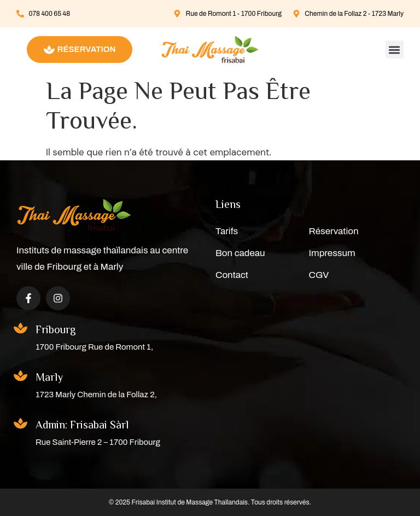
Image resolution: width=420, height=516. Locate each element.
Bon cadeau (240, 253)
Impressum (332, 253)
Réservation (334, 231)
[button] (395, 50)
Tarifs (227, 231)
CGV (319, 275)
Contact (232, 275)
